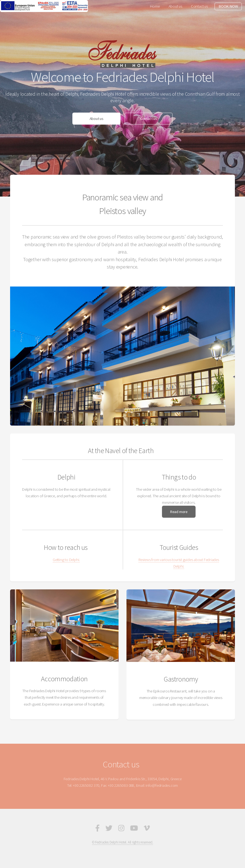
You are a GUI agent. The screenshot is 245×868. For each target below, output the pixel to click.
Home (155, 6)
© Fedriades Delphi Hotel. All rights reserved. (123, 842)
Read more (179, 512)
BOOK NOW (228, 6)
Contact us (199, 6)
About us (175, 6)
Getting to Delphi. (66, 560)
